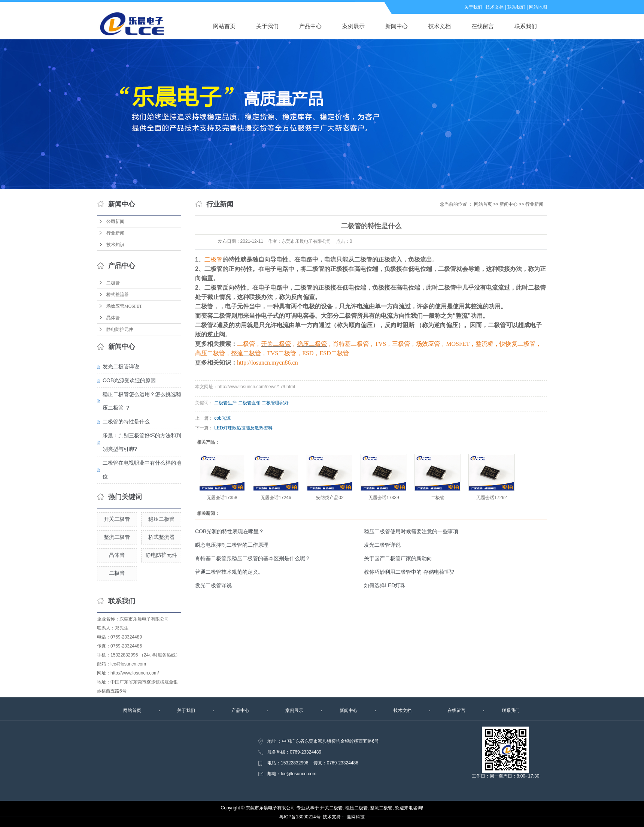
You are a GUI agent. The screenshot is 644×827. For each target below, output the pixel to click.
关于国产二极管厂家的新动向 (398, 558)
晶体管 (113, 318)
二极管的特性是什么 (126, 422)
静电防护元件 (120, 329)
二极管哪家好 (275, 403)
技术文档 (495, 7)
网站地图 (538, 7)
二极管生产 (225, 403)
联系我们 (516, 7)
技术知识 (115, 245)
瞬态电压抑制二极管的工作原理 (232, 545)
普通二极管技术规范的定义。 (229, 572)
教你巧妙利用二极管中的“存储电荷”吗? (409, 572)
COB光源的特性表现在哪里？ (230, 531)
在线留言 (483, 26)
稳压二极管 (161, 519)
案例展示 (353, 26)
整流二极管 (117, 537)
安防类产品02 (330, 498)
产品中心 (310, 26)
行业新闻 (115, 233)
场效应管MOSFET (124, 306)
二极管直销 (249, 403)
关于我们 (473, 7)
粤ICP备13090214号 (300, 817)
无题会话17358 (222, 498)
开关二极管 (117, 519)
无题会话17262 (491, 498)
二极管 (113, 283)
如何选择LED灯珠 (385, 585)
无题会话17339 (384, 498)
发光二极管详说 (121, 366)
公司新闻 (115, 221)
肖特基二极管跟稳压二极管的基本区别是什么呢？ (253, 558)
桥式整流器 (118, 295)
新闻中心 (397, 26)
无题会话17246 (276, 498)
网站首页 (224, 26)
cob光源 (222, 418)
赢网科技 (356, 817)
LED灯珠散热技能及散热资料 (243, 428)
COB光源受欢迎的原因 (129, 380)
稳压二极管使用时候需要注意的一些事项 (411, 531)
